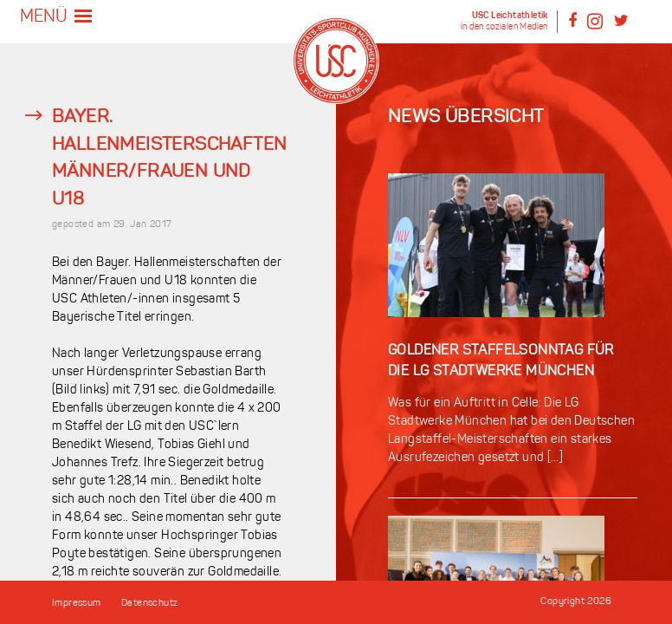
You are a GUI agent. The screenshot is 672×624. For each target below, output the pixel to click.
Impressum (77, 604)
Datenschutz (149, 604)
